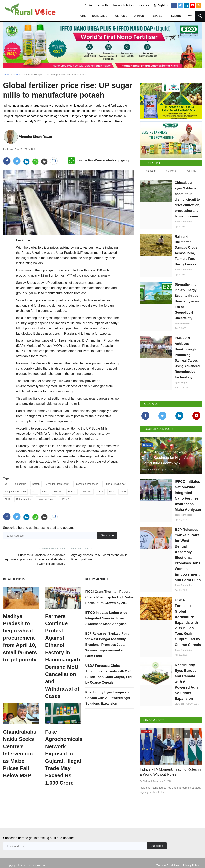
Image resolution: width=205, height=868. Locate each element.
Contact (89, 5)
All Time (192, 171)
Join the (99, 160)
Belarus (58, 492)
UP (7, 484)
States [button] (159, 16)
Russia (72, 492)
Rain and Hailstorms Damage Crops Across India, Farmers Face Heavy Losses (186, 250)
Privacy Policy (191, 860)
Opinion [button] (140, 16)
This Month (171, 171)
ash (34, 492)
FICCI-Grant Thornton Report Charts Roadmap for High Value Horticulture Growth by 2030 (110, 597)
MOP (123, 492)
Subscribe (107, 535)
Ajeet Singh (181, 383)
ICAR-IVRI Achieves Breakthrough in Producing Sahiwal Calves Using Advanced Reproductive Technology (187, 358)
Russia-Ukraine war (115, 484)
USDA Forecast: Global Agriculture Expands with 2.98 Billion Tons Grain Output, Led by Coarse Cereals (188, 623)
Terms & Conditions (168, 860)
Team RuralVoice (184, 222)
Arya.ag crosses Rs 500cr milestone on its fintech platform (99, 557)
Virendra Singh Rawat (36, 137)
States (17, 75)
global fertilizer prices (87, 484)
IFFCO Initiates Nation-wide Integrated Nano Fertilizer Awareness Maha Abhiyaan (106, 618)
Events (176, 16)
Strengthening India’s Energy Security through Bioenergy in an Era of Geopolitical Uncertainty (188, 301)
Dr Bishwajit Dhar (149, 781)
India (45, 492)
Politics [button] (120, 16)
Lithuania (87, 492)
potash (36, 484)
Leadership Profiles (123, 5)
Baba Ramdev (24, 499)
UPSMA (65, 499)
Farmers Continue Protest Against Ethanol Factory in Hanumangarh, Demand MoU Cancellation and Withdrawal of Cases (63, 656)
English (161, 5)
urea (100, 492)
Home (82, 16)
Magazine (144, 5)
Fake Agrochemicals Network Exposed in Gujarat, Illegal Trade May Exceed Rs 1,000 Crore (63, 757)
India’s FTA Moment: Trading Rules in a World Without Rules (169, 772)
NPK (8, 499)
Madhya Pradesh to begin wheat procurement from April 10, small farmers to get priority (20, 638)
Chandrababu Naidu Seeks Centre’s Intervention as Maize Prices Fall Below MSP (20, 754)
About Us (103, 5)
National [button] (100, 16)
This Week (150, 171)
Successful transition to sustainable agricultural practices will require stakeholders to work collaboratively (35, 559)
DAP (112, 492)
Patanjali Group (46, 499)
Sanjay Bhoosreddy (15, 492)
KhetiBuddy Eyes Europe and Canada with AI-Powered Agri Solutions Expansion (108, 698)
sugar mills (20, 484)
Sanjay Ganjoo (182, 323)
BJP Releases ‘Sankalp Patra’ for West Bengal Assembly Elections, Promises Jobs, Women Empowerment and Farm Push (108, 645)
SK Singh (180, 704)
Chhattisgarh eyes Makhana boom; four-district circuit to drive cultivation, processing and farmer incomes (187, 199)
